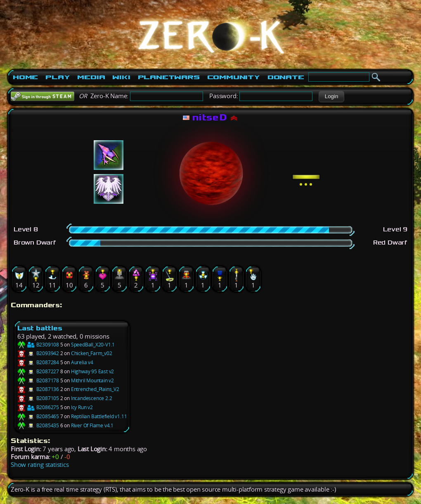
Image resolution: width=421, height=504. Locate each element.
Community (234, 77)
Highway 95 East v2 (92, 371)
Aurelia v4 (82, 362)
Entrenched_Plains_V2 (95, 389)
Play (58, 77)
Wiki (121, 77)
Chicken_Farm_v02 (92, 353)
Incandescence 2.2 (92, 398)
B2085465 (38, 416)
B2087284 (38, 362)
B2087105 (38, 398)
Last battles (40, 328)
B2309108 (38, 345)
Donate (286, 77)
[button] (331, 97)
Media (91, 77)
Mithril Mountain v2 (92, 380)
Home (25, 77)
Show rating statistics (40, 465)
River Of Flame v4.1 (92, 425)
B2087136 (38, 389)
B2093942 (38, 353)
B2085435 (38, 425)
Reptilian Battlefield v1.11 (99, 416)
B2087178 (38, 380)
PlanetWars (169, 77)
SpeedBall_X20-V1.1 (93, 345)
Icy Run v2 (82, 407)
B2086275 (38, 407)
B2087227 (38, 371)
